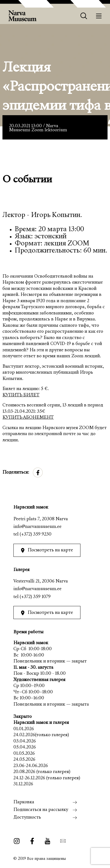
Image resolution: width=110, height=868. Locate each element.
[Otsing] (84, 16)
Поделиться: (16, 473)
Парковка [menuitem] (24, 802)
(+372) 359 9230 (36, 535)
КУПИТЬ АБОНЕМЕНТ (28, 418)
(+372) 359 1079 (35, 597)
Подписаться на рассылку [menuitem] (41, 810)
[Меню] (99, 16)
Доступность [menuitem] (27, 818)
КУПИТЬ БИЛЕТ (21, 395)
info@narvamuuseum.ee (37, 527)
